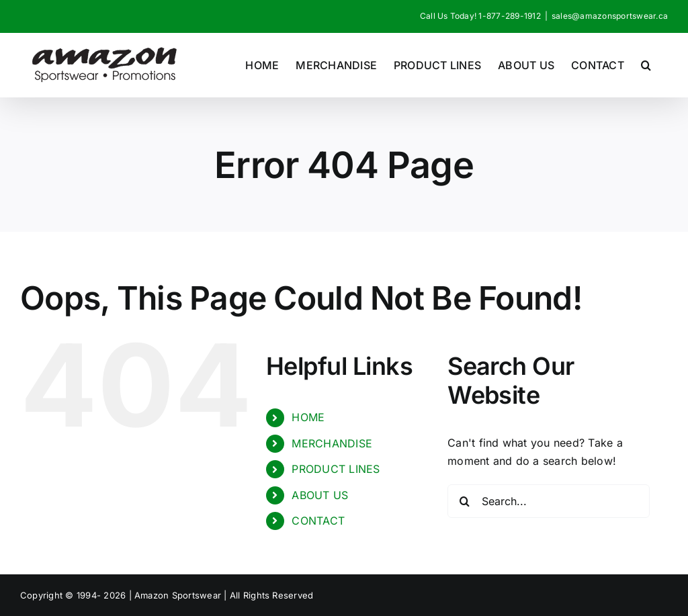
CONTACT (318, 521)
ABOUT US (320, 495)
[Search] (464, 501)
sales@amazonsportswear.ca (610, 16)
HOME (308, 417)
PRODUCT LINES (336, 469)
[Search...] (549, 501)
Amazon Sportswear (179, 595)
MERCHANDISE (332, 443)
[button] (646, 65)
